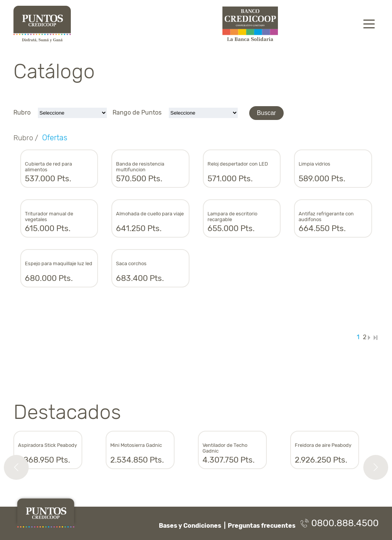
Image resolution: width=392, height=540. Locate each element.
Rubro (23, 112)
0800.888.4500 (340, 523)
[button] (16, 467)
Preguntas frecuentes (262, 526)
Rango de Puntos (138, 112)
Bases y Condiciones (190, 526)
